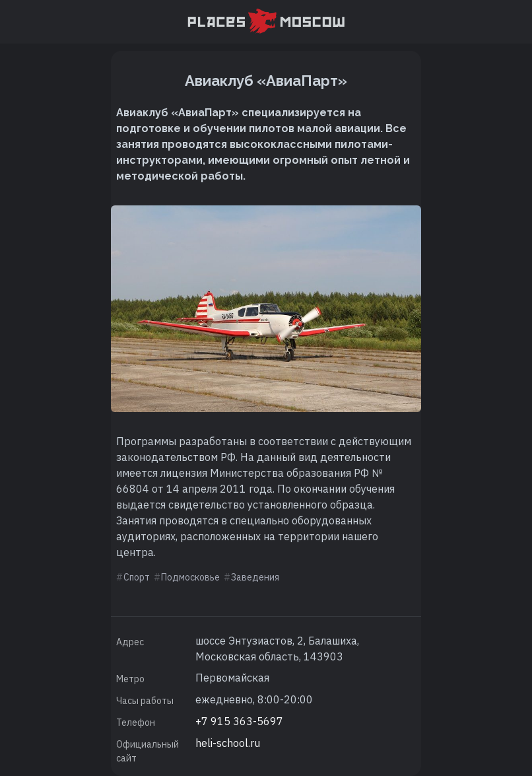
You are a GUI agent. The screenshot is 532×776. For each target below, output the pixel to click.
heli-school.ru (228, 743)
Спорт (137, 577)
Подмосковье (190, 577)
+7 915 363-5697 (239, 721)
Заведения (255, 577)
